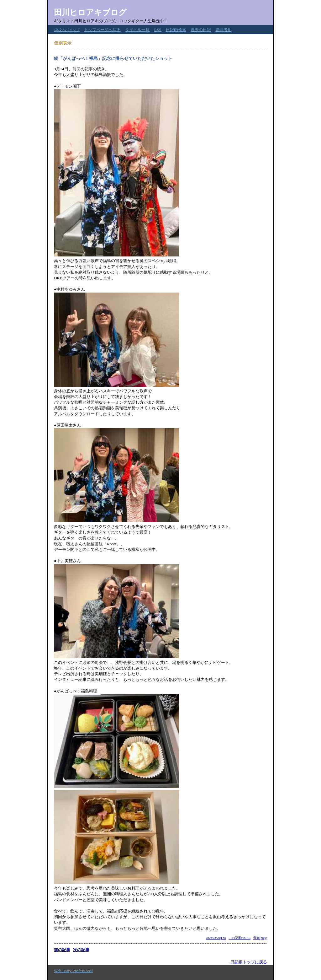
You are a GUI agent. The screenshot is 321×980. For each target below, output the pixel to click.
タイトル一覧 (137, 30)
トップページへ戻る (102, 30)
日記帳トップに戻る (249, 962)
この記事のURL (239, 938)
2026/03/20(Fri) (216, 938)
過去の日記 (201, 30)
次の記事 (81, 950)
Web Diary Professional (73, 971)
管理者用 (224, 30)
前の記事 (62, 950)
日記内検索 (176, 30)
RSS (158, 30)
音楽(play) (260, 938)
